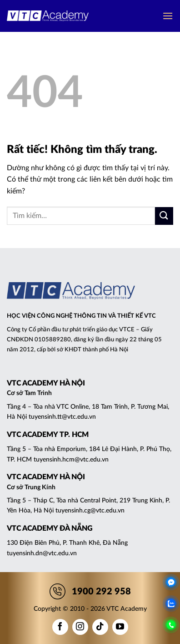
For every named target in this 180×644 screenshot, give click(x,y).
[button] (168, 16)
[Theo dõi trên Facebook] (60, 627)
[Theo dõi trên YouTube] (120, 627)
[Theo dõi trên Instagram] (80, 627)
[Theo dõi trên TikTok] (100, 627)
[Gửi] (164, 216)
